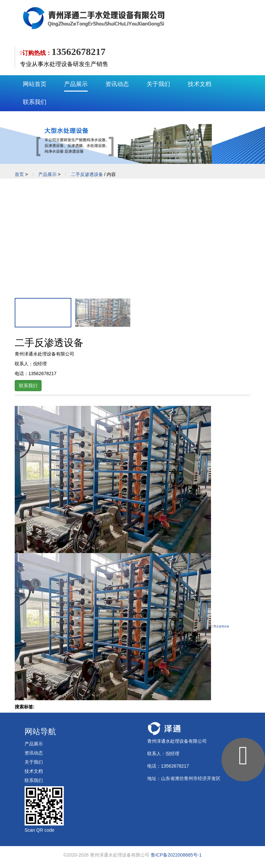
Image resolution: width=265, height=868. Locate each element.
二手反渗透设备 (87, 174)
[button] (243, 234)
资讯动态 (117, 84)
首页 (19, 174)
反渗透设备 (223, 626)
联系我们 (35, 102)
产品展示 (76, 84)
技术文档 (200, 84)
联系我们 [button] (28, 386)
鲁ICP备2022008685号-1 (176, 855)
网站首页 (35, 84)
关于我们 (158, 84)
